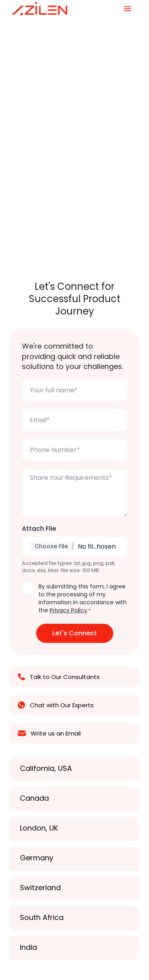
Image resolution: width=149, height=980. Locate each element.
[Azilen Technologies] (40, 9)
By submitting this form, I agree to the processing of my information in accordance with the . (83, 598)
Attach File (39, 529)
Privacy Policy (68, 610)
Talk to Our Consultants (59, 677)
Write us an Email (49, 733)
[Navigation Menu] (128, 9)
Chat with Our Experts (56, 705)
